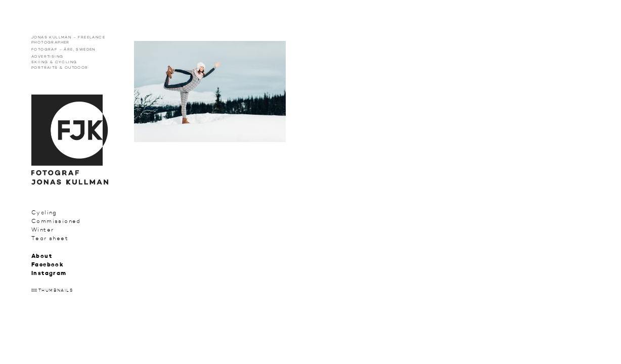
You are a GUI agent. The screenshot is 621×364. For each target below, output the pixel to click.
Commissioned (56, 221)
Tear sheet (50, 238)
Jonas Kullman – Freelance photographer (68, 40)
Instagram (49, 274)
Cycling (44, 213)
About (42, 257)
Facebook (48, 265)
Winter (42, 230)
